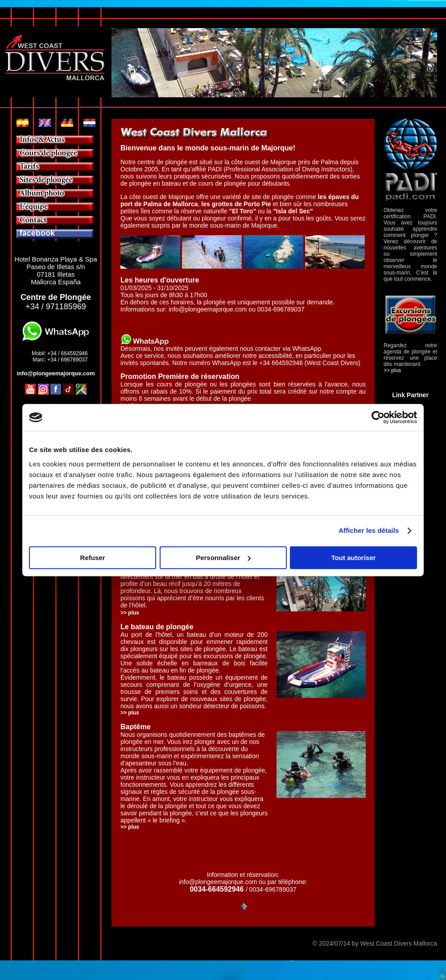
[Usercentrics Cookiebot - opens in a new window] (378, 417)
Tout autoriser (354, 558)
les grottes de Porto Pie (236, 204)
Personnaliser (223, 558)
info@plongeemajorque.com (208, 309)
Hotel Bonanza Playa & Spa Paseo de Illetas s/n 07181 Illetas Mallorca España (56, 270)
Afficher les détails (369, 530)
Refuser (93, 558)
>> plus (130, 713)
